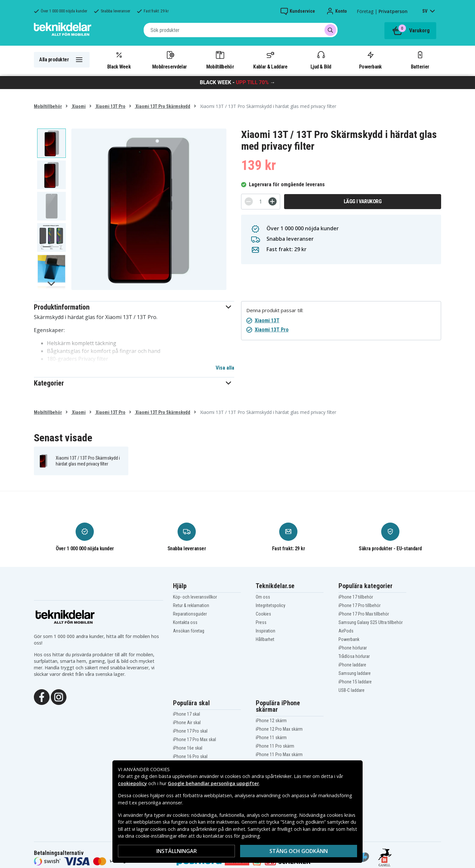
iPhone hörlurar (353, 648)
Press (261, 622)
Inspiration (266, 631)
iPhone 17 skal (187, 714)
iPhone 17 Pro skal (190, 731)
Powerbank (370, 60)
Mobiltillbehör (220, 60)
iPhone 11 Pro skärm (275, 746)
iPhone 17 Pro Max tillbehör (364, 614)
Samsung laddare (355, 673)
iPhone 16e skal (188, 748)
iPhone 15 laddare (355, 682)
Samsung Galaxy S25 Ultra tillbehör (371, 622)
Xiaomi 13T (267, 320)
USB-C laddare (352, 690)
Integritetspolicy (271, 605)
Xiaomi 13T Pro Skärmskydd (162, 106)
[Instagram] (59, 696)
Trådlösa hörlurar (354, 656)
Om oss (263, 597)
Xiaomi (78, 106)
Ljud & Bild (321, 60)
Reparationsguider (190, 614)
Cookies (263, 614)
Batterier (420, 60)
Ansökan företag (189, 631)
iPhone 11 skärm (271, 738)
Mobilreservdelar (169, 60)
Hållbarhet (265, 639)
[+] (273, 201)
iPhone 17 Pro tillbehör (360, 605)
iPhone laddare (352, 665)
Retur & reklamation (191, 605)
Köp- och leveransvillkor (195, 597)
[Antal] (261, 202)
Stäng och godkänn (299, 851)
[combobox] (241, 30)
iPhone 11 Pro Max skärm (279, 754)
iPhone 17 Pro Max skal (194, 739)
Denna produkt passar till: (275, 310)
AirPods (346, 631)
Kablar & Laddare (270, 60)
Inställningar (177, 851)
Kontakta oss (185, 622)
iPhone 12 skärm (271, 721)
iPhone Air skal (187, 723)
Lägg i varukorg (363, 201)
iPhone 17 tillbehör (356, 597)
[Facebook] (42, 696)
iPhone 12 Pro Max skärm (279, 729)
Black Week (119, 60)
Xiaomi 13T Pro (110, 106)
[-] (249, 201)
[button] (134, 307)
